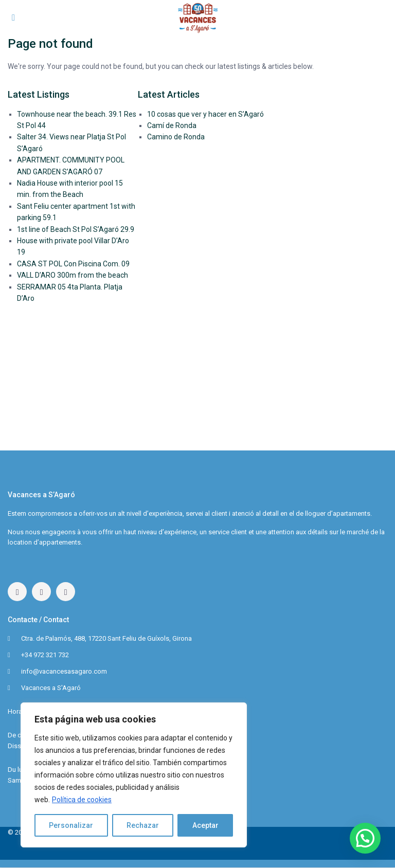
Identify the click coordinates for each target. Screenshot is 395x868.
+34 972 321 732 (45, 655)
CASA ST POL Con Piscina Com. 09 (73, 264)
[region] (134, 775)
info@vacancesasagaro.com (64, 671)
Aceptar (205, 825)
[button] (365, 838)
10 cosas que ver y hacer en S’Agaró (205, 114)
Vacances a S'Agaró (51, 688)
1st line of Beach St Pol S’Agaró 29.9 (76, 229)
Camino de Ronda (176, 137)
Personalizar (71, 825)
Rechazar (143, 825)
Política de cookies (82, 800)
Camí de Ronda (172, 125)
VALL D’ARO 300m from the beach (73, 275)
